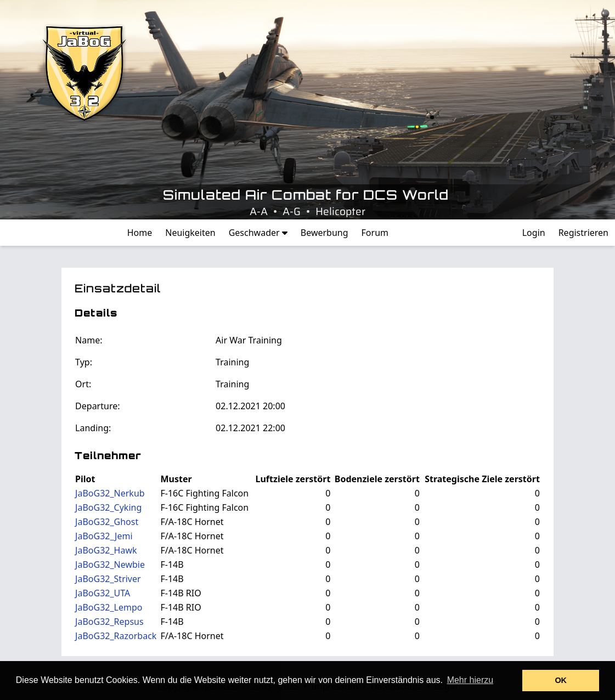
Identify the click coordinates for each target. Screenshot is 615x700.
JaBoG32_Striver (108, 579)
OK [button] (561, 680)
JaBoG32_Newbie (110, 564)
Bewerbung (325, 233)
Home (140, 233)
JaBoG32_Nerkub (110, 493)
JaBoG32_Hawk (106, 550)
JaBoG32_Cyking (108, 507)
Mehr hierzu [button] (470, 680)
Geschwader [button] (258, 233)
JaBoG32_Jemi (104, 536)
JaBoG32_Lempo (109, 607)
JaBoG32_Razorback (116, 636)
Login (534, 233)
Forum (375, 233)
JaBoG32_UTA (103, 593)
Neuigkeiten (190, 233)
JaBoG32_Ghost (107, 522)
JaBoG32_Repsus (109, 622)
